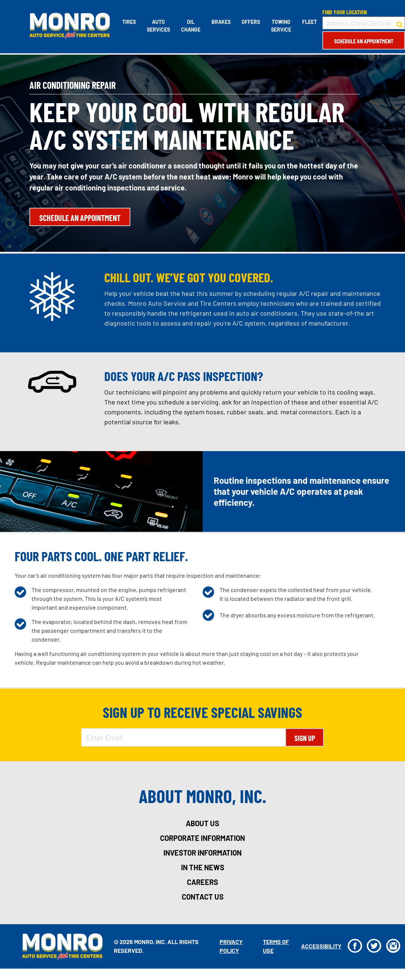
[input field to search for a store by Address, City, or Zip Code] (364, 23)
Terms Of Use (276, 946)
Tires (129, 22)
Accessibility (321, 946)
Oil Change (191, 26)
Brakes (221, 22)
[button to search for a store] (400, 23)
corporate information (202, 838)
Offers (251, 22)
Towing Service (281, 26)
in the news (203, 867)
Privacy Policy (231, 946)
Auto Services (158, 26)
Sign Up (305, 738)
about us (202, 823)
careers (202, 882)
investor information (202, 853)
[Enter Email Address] (184, 737)
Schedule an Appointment (364, 41)
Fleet (310, 22)
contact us (203, 897)
